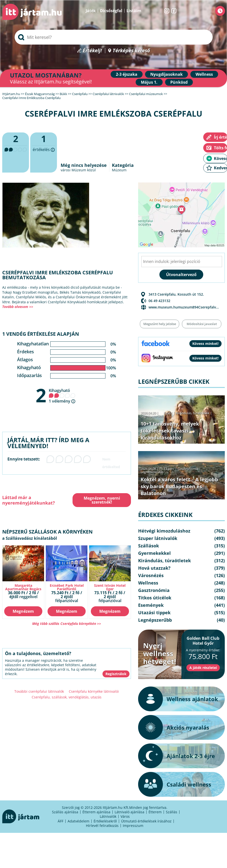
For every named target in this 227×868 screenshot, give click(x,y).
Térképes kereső (131, 51)
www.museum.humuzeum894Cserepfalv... (184, 307)
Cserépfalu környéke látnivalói (94, 691)
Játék (91, 11)
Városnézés (151, 575)
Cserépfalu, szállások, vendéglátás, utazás (67, 697)
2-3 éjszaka (127, 74)
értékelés (44, 153)
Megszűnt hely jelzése (160, 324)
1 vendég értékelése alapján (41, 334)
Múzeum (119, 170)
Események (151, 605)
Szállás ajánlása (65, 812)
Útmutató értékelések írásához (146, 821)
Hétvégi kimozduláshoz (164, 531)
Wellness (204, 74)
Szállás (172, 812)
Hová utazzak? (154, 568)
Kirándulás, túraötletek (193, 413)
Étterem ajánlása (96, 812)
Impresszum (133, 826)
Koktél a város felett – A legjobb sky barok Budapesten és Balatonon (179, 486)
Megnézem (23, 611)
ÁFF (61, 821)
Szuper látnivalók (158, 538)
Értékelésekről (105, 821)
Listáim (134, 11)
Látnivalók (108, 816)
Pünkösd (179, 82)
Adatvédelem (78, 821)
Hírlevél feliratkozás (102, 826)
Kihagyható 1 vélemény (62, 396)
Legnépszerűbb (152, 416)
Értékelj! (92, 51)
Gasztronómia (188, 469)
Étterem (155, 812)
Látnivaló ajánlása (129, 812)
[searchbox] (114, 37)
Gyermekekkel (154, 553)
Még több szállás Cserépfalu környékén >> (67, 624)
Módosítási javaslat (202, 324)
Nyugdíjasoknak (166, 74)
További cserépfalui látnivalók (39, 691)
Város (125, 816)
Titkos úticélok (155, 598)
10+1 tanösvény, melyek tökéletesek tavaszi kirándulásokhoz (170, 431)
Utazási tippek (154, 613)
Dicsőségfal (111, 11)
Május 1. (149, 82)
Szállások (149, 546)
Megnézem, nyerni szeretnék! (102, 500)
